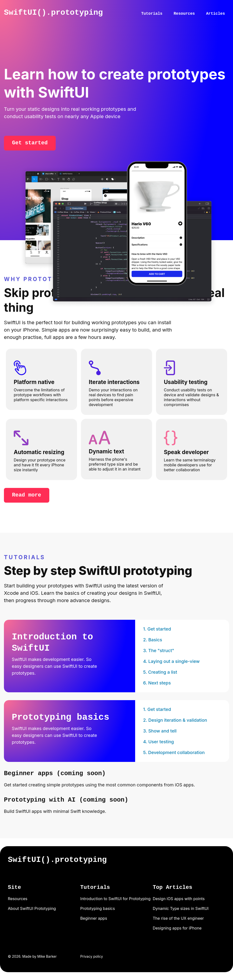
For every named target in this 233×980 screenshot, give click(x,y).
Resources (184, 14)
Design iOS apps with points (179, 899)
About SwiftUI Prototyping (32, 908)
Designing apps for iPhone (177, 928)
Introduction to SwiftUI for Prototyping (115, 899)
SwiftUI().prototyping (53, 13)
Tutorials (152, 14)
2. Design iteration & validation (175, 720)
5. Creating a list (160, 672)
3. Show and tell (160, 731)
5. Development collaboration (174, 752)
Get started (30, 143)
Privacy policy (91, 956)
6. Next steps (157, 683)
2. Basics (153, 640)
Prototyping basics (97, 908)
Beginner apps (94, 918)
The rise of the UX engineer (178, 918)
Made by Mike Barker (39, 956)
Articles (215, 14)
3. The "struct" (159, 651)
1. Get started (157, 629)
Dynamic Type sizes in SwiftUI (181, 908)
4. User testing (158, 742)
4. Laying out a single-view (171, 661)
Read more (27, 495)
